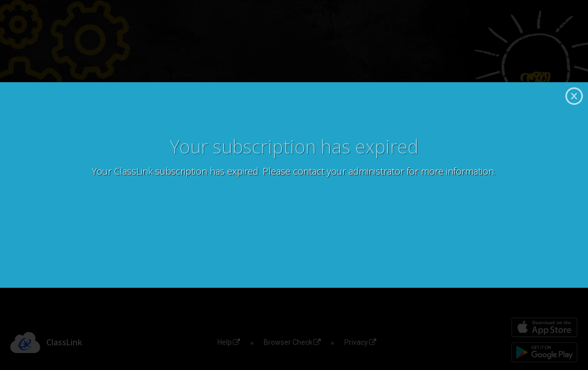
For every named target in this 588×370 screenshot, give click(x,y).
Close (574, 96)
